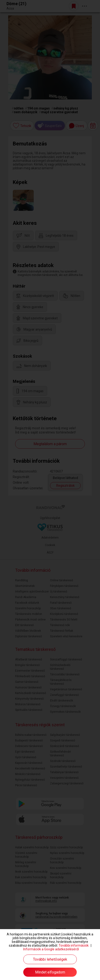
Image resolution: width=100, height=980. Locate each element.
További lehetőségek (50, 959)
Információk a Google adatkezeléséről (51, 949)
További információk (74, 945)
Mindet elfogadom (50, 972)
